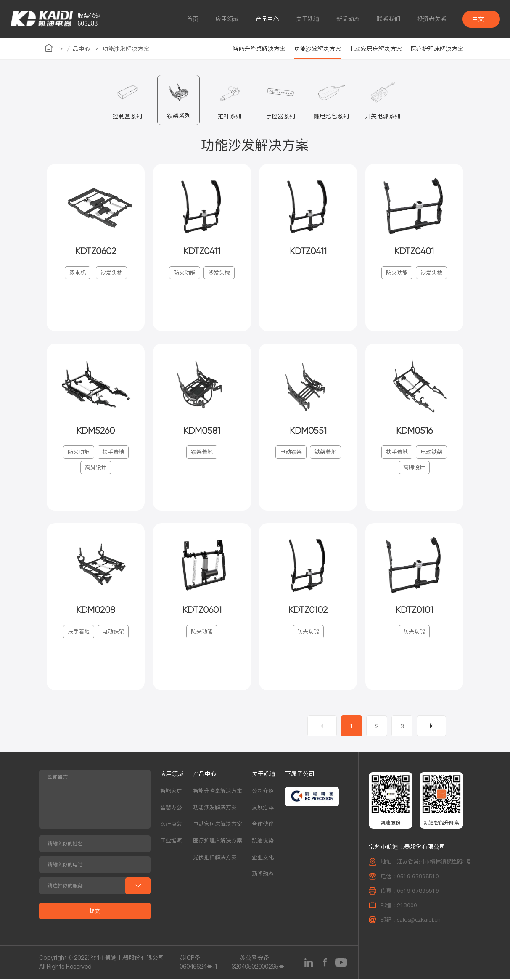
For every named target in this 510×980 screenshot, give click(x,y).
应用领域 (227, 19)
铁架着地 (202, 453)
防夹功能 (185, 273)
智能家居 (171, 792)
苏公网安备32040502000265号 (258, 963)
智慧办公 (171, 809)
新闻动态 (348, 19)
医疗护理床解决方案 (437, 49)
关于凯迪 (308, 19)
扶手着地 (113, 453)
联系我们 (388, 19)
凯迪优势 (263, 842)
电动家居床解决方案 (375, 49)
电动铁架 (291, 453)
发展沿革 (263, 809)
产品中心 (267, 19)
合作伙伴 (263, 825)
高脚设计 (96, 468)
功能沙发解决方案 (126, 49)
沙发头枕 (111, 273)
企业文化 (263, 859)
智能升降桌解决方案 (259, 49)
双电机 (78, 273)
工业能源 (171, 842)
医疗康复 (171, 825)
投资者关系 (432, 19)
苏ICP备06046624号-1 (199, 963)
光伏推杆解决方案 (215, 859)
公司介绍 (263, 792)
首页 (193, 19)
